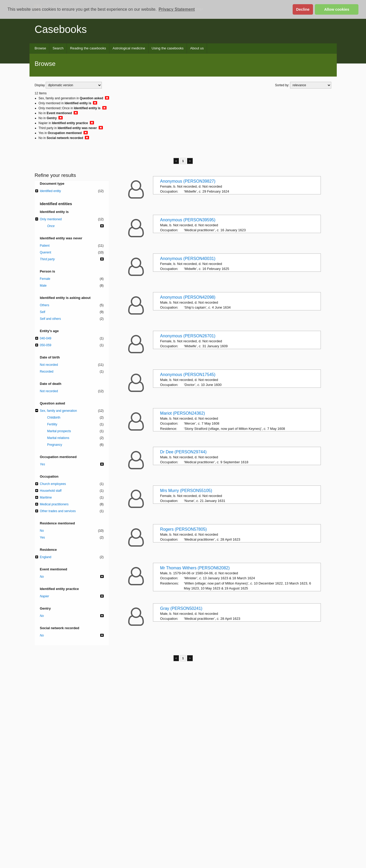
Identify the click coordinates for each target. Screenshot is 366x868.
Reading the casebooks (88, 48)
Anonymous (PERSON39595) (188, 220)
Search (58, 48)
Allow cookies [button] (337, 9)
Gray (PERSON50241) (181, 608)
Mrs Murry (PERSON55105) (186, 491)
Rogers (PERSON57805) (183, 529)
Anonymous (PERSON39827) (188, 181)
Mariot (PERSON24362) (182, 413)
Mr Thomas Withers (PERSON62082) (195, 568)
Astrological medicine (129, 48)
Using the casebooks (168, 48)
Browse (40, 48)
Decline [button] (303, 9)
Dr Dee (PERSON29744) (183, 452)
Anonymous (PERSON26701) (188, 336)
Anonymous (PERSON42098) (188, 297)
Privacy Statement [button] (177, 9)
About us (197, 48)
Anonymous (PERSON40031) (188, 259)
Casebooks (61, 29)
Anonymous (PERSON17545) (188, 375)
